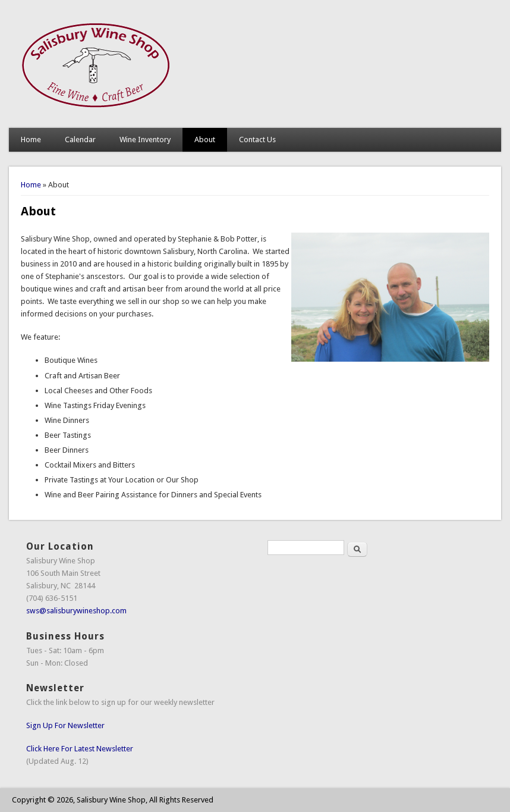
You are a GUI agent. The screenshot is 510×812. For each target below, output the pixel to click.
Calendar (80, 139)
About (205, 139)
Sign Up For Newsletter (65, 725)
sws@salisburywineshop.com (76, 611)
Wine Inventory (145, 139)
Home (31, 139)
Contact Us (257, 139)
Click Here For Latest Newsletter (80, 749)
